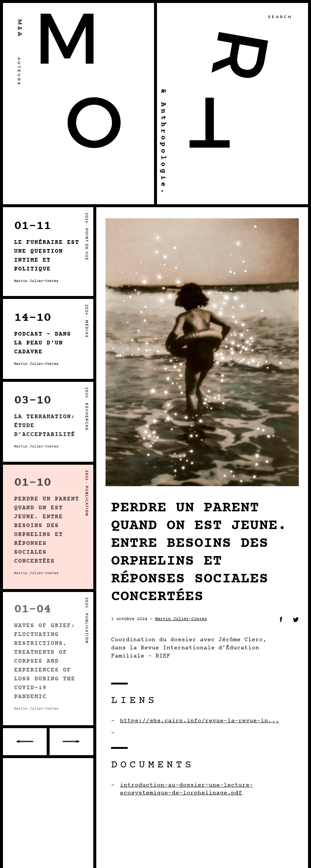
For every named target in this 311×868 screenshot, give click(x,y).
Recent (71, 742)
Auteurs (19, 72)
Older (26, 742)
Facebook (281, 619)
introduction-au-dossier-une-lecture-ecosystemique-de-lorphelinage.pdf (187, 789)
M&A (20, 28)
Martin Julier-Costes (181, 619)
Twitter (296, 620)
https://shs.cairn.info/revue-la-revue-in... (200, 721)
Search (280, 17)
